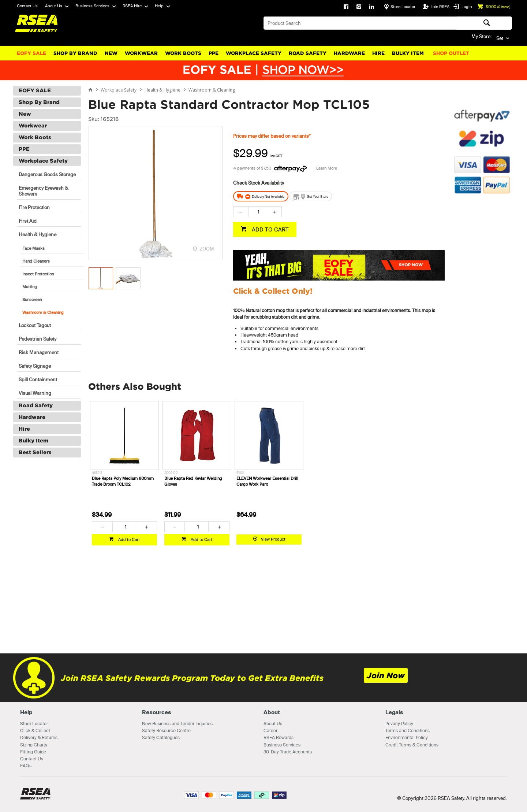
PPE (214, 53)
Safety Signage (35, 366)
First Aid (28, 221)
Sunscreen (32, 300)
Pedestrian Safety (38, 339)
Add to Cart (128, 540)
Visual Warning (35, 393)
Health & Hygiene (38, 234)
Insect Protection (38, 274)
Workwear (141, 53)
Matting (30, 287)
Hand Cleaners (36, 261)
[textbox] (360, 23)
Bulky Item (408, 53)
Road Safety (308, 53)
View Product (273, 539)
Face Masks (33, 248)
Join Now (386, 676)
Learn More (327, 168)
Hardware (349, 53)
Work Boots (183, 53)
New (111, 53)
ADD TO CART (270, 229)
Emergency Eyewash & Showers (43, 191)
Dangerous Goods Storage (47, 174)
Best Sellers (35, 452)
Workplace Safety (254, 53)
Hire (378, 53)
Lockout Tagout (35, 325)
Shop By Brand (75, 53)
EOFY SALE (31, 53)
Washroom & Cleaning (43, 312)
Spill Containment (38, 379)
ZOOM (207, 249)
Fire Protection (34, 207)
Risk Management (39, 352)
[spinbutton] (257, 212)
